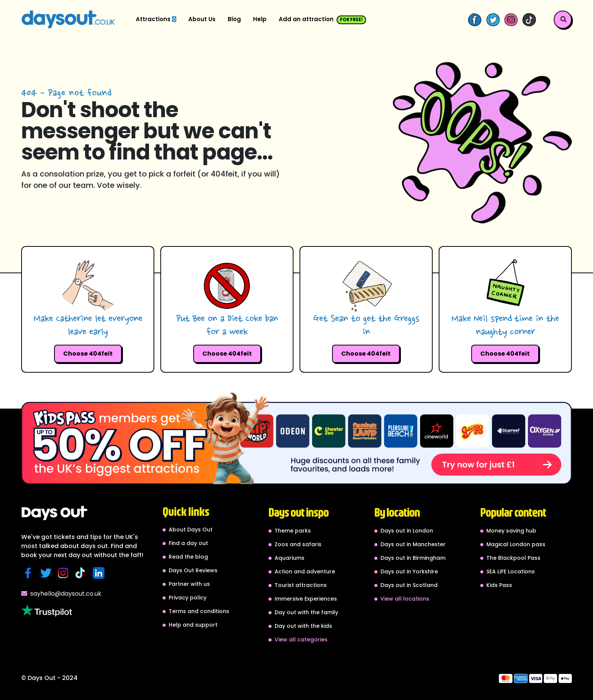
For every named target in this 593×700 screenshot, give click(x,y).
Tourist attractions (301, 585)
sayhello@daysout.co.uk (61, 594)
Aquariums (290, 558)
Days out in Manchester (413, 544)
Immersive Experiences (306, 599)
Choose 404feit (88, 354)
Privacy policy (188, 598)
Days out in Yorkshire (409, 571)
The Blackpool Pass (513, 558)
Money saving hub (511, 531)
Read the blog (188, 557)
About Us (202, 19)
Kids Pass (499, 585)
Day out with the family (306, 612)
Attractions (156, 19)
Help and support (193, 625)
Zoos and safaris (298, 544)
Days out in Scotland (409, 585)
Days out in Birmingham (413, 558)
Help (260, 19)
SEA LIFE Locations (511, 571)
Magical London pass (516, 544)
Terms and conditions (199, 611)
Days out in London (407, 531)
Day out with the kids (303, 626)
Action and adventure (305, 571)
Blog (234, 19)
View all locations (405, 599)
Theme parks (293, 531)
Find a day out (188, 543)
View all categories (301, 640)
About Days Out (191, 530)
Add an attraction (323, 20)
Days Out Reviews (193, 570)
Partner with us (189, 584)
